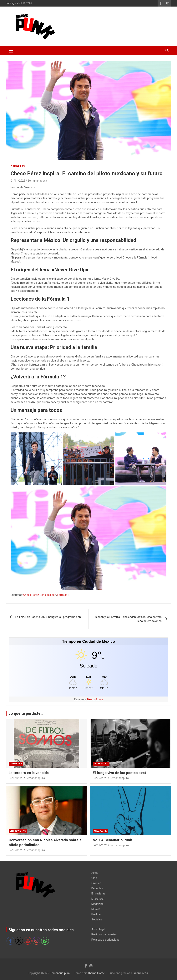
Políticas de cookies (104, 934)
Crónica (96, 883)
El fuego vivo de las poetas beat (119, 773)
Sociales (97, 919)
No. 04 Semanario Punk (112, 840)
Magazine (100, 831)
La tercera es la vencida (29, 773)
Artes (95, 873)
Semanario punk (60, 973)
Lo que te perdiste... (26, 713)
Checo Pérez (31, 595)
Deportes (18, 166)
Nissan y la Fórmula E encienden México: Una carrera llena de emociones (128, 619)
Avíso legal (98, 929)
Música (96, 909)
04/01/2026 (100, 845)
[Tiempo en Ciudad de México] (88, 677)
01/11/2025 (18, 181)
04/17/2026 (16, 778)
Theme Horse (96, 973)
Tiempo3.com (95, 699)
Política (96, 914)
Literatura (101, 764)
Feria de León (48, 595)
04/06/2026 (100, 778)
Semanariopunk (37, 181)
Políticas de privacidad (105, 940)
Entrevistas (18, 831)
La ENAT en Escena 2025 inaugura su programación (48, 617)
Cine (94, 878)
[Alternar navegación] (11, 51)
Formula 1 (63, 595)
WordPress (141, 973)
